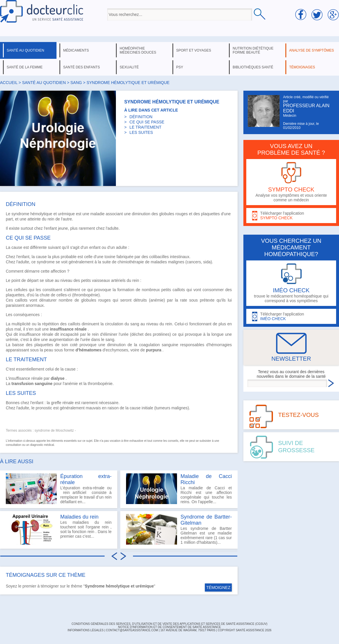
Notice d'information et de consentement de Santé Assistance (169, 627)
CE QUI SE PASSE (147, 122)
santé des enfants (82, 67)
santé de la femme (25, 67)
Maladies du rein (79, 517)
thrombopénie (100, 384)
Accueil (9, 83)
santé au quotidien (25, 50)
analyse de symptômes (311, 50)
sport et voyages (194, 50)
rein (51, 219)
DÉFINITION (141, 117)
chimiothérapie (131, 262)
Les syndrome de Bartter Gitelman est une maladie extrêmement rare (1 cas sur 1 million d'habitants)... (179, 529)
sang (76, 83)
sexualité (129, 67)
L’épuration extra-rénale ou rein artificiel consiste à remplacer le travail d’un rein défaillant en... (59, 489)
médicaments (76, 50)
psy (180, 67)
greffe (56, 403)
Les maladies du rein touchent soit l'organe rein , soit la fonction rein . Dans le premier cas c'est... (59, 529)
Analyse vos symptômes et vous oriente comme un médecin (291, 182)
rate (184, 300)
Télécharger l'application (291, 216)
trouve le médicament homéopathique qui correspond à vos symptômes (291, 283)
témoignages (302, 67)
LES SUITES (141, 132)
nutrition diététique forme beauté (253, 50)
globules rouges (173, 214)
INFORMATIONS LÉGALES (85, 630)
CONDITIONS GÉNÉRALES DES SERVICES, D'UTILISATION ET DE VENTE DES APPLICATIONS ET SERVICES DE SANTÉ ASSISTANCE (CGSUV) (170, 624)
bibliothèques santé (253, 67)
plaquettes (210, 214)
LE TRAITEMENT (145, 127)
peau (49, 350)
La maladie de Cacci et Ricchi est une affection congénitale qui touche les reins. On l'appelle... (179, 489)
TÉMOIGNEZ (218, 588)
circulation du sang (122, 324)
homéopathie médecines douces (138, 50)
